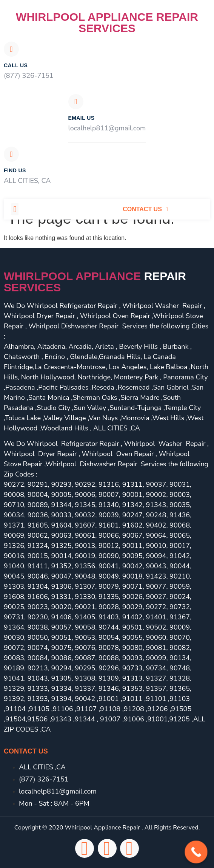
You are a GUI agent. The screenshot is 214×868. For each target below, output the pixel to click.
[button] (15, 209)
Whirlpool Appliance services (95, 282)
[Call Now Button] (196, 852)
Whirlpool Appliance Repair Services (107, 22)
